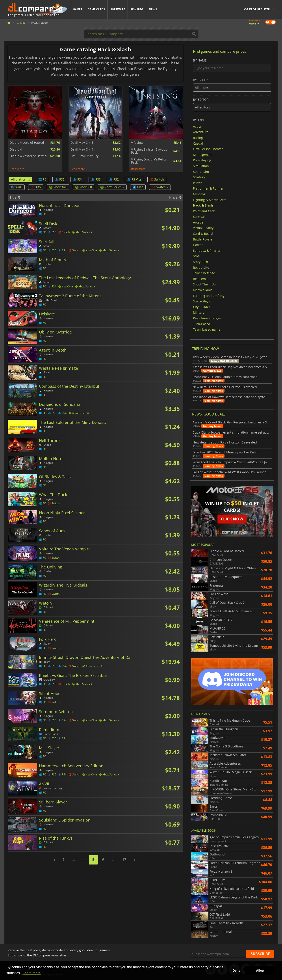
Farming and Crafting (209, 295)
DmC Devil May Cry (84, 156)
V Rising (137, 143)
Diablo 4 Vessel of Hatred (28, 156)
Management (203, 154)
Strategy (199, 177)
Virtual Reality (203, 228)
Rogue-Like (201, 267)
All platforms (20, 179)
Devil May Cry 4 (82, 149)
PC (42, 179)
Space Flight (202, 301)
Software (118, 9)
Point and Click (204, 211)
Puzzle (198, 183)
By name (232, 65)
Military (199, 312)
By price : (232, 85)
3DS (36, 187)
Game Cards (96, 9)
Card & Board (203, 234)
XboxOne (58, 187)
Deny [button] (236, 971)
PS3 (96, 179)
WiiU (17, 187)
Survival (199, 217)
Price (175, 197)
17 (124, 860)
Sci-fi (197, 256)
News (153, 9)
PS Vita (134, 179)
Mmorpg (199, 194)
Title (15, 197)
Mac (138, 187)
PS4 (78, 179)
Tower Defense (204, 273)
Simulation (201, 166)
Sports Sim (201, 171)
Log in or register (256, 9)
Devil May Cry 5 (82, 143)
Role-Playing (202, 160)
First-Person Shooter (208, 149)
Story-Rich (200, 262)
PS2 (114, 179)
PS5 (60, 179)
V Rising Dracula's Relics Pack (149, 161)
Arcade (198, 222)
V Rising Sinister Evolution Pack (150, 151)
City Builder (202, 307)
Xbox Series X (112, 187)
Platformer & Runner (208, 188)
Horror (198, 245)
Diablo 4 (16, 149)
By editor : (232, 105)
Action (198, 126)
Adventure (201, 132)
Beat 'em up (202, 279)
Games (78, 9)
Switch (157, 179)
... (74, 860)
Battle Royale (203, 239)
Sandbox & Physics (207, 250)
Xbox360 (83, 187)
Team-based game (207, 329)
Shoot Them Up (204, 284)
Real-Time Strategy (207, 318)
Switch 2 (160, 187)
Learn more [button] (32, 973)
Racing (198, 138)
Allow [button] (260, 971)
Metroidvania (203, 290)
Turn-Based (202, 324)
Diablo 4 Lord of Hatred (27, 143)
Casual (198, 143)
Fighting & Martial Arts (210, 200)
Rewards (137, 9)
